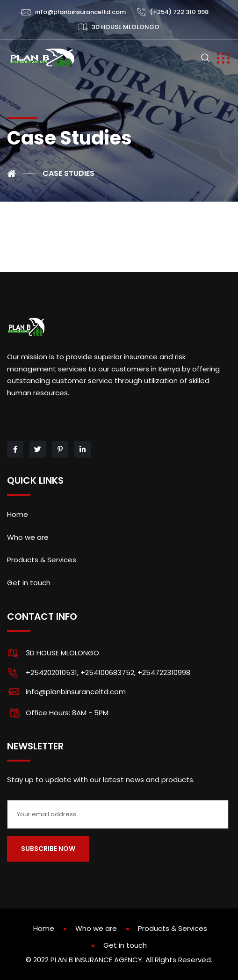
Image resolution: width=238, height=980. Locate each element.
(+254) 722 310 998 (179, 12)
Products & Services (42, 560)
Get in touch (29, 583)
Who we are (28, 537)
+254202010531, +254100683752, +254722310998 (108, 672)
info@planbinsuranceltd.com (80, 12)
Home (18, 514)
